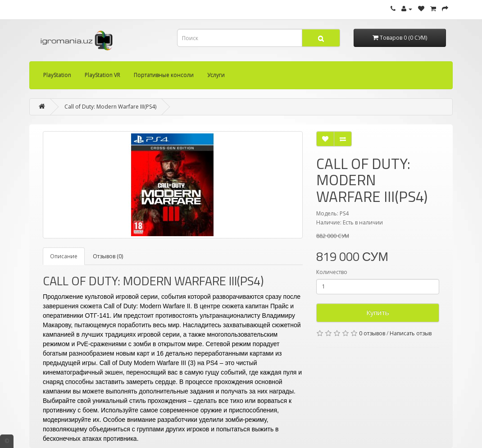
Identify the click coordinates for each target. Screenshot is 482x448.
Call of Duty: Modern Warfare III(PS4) (110, 107)
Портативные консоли (164, 75)
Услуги (216, 75)
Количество (332, 272)
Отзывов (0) (108, 256)
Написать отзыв (411, 333)
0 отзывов (372, 333)
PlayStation (57, 75)
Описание (64, 256)
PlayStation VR (102, 75)
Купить (378, 312)
